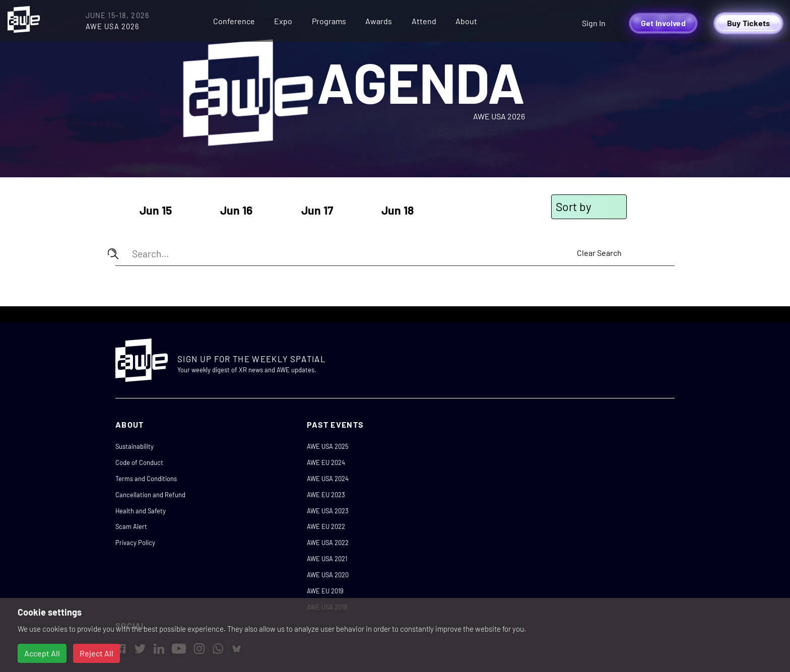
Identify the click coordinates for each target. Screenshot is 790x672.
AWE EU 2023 (326, 495)
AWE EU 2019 (325, 591)
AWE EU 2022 (326, 526)
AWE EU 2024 (326, 462)
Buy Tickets (749, 23)
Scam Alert (131, 526)
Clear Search (599, 253)
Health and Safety (141, 511)
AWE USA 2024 (328, 479)
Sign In (594, 23)
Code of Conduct (139, 462)
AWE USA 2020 (328, 575)
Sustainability (135, 446)
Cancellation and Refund (150, 495)
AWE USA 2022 (328, 543)
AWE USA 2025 (328, 446)
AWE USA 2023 (328, 511)
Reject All (96, 653)
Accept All (42, 653)
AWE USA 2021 (327, 559)
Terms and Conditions (146, 479)
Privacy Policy (135, 543)
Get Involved (663, 23)
